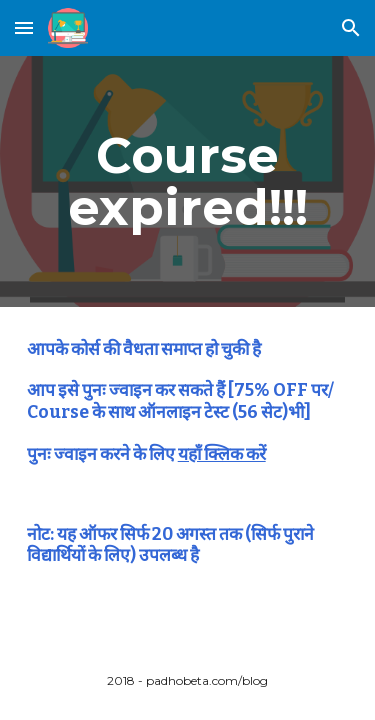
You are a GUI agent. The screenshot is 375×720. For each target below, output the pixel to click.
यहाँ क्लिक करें (222, 454)
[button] (24, 27)
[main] (188, 181)
